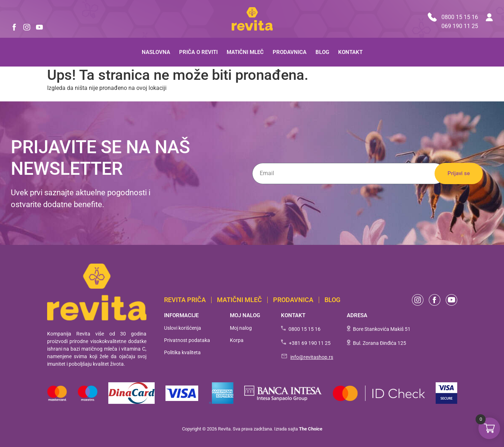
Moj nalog (241, 328)
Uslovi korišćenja (183, 328)
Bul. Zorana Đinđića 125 (380, 343)
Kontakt (350, 52)
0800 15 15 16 (453, 17)
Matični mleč (245, 52)
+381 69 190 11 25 (310, 343)
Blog (322, 52)
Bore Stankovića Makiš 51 (382, 329)
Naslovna (156, 52)
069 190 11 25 (460, 26)
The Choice (311, 429)
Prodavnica (290, 52)
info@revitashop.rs (312, 357)
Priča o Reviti (198, 52)
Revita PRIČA (185, 300)
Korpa (237, 340)
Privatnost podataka (187, 340)
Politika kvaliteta (182, 352)
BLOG (332, 300)
